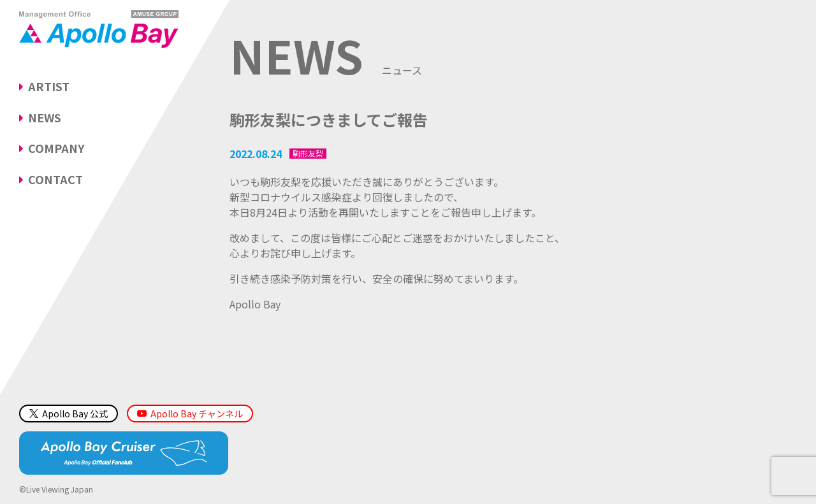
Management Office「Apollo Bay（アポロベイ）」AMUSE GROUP (99, 29)
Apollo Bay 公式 (69, 414)
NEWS (45, 117)
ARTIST (49, 86)
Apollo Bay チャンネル (197, 414)
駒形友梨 (308, 154)
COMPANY (56, 148)
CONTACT (55, 179)
